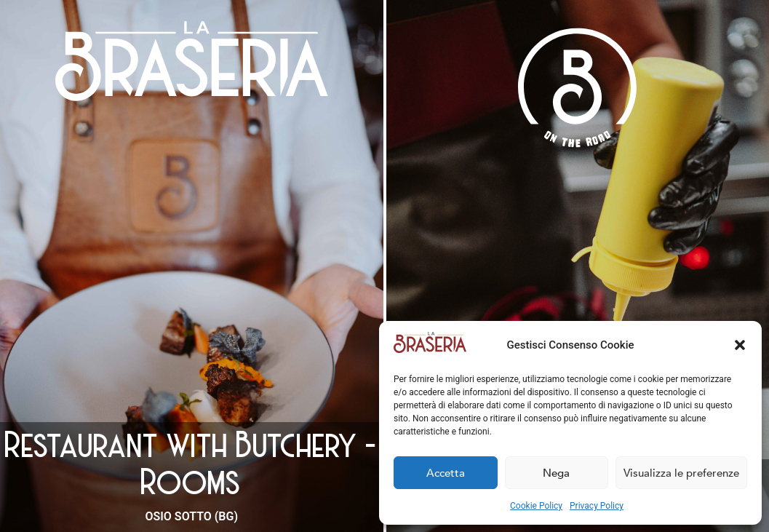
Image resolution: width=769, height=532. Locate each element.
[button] (740, 345)
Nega (556, 473)
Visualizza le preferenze (681, 473)
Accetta (446, 473)
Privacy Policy (597, 506)
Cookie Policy (536, 506)
